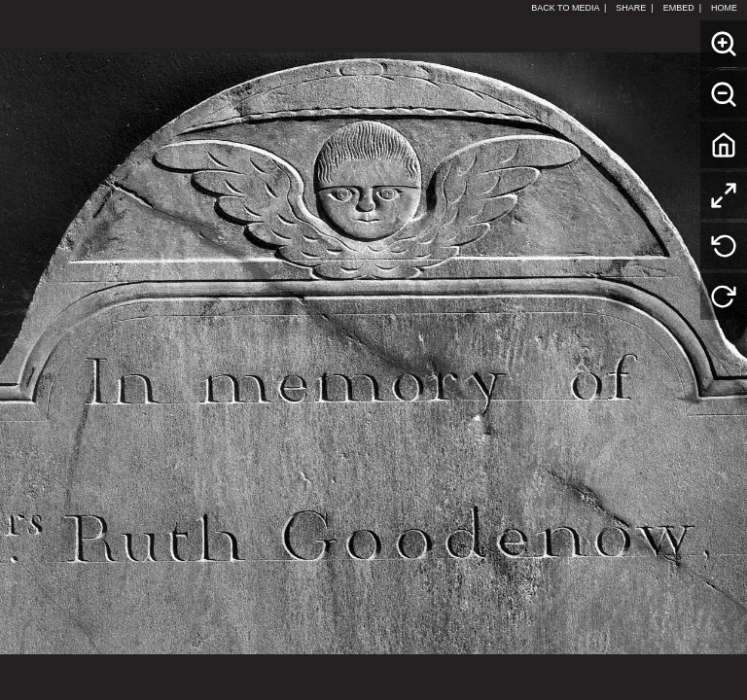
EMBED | (682, 8)
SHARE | (634, 8)
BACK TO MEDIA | (569, 8)
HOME (727, 8)
